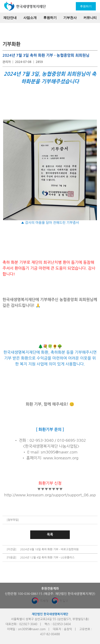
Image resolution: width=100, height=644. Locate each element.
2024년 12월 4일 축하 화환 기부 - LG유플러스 (47, 558)
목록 (50, 535)
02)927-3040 (28, 624)
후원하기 (86, 6)
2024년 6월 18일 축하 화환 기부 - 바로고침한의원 (49, 549)
